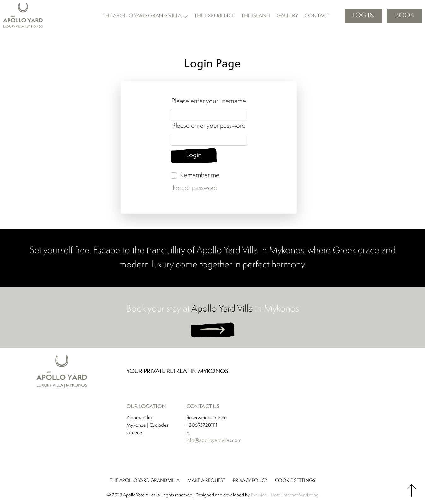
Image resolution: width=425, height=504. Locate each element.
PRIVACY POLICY (250, 481)
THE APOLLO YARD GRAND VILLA (145, 481)
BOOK (405, 16)
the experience (215, 16)
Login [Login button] (194, 156)
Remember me (200, 176)
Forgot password (195, 188)
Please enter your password (209, 126)
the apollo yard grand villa (142, 16)
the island (256, 16)
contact (317, 16)
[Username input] (209, 115)
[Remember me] (174, 176)
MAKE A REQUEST (206, 481)
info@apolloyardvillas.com (214, 441)
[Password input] (209, 140)
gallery (287, 16)
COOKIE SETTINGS (295, 481)
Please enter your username (209, 101)
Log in (364, 16)
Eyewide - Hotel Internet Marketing (285, 496)
